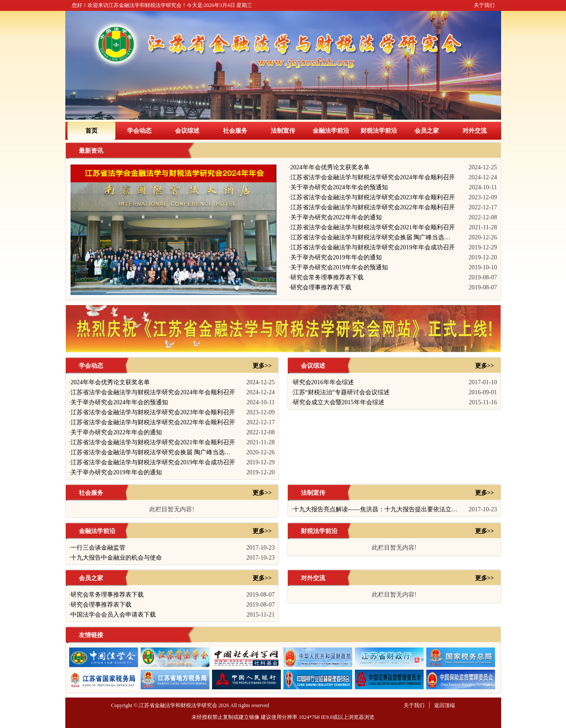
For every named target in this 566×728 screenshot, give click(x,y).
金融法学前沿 (331, 131)
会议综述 (187, 131)
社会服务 (235, 131)
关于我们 (484, 5)
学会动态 (139, 131)
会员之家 (427, 131)
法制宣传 (283, 131)
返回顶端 (445, 705)
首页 (91, 131)
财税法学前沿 (379, 131)
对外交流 (475, 131)
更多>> (262, 366)
